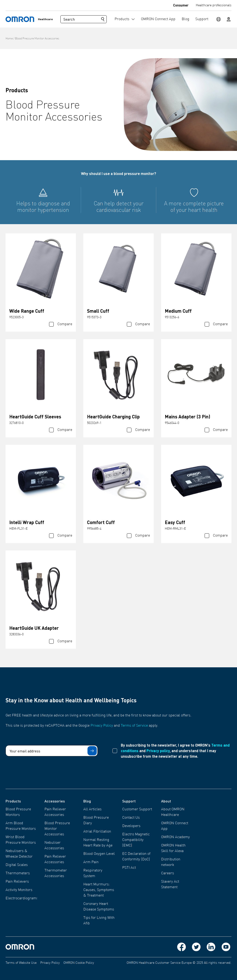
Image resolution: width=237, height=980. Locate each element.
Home (9, 39)
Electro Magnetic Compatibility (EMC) (136, 840)
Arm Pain (91, 862)
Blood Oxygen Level (99, 854)
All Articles (92, 809)
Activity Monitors (19, 890)
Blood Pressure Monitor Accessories (37, 39)
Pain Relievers (17, 882)
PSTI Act (129, 868)
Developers (131, 826)
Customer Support (137, 809)
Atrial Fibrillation (97, 832)
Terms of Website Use (21, 963)
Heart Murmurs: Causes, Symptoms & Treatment (99, 890)
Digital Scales (17, 865)
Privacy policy (158, 751)
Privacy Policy (102, 726)
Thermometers (18, 873)
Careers (168, 873)
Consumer (181, 5)
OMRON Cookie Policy (79, 963)
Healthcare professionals (214, 5)
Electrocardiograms (22, 898)
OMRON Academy (175, 837)
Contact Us (131, 818)
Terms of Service (134, 726)
